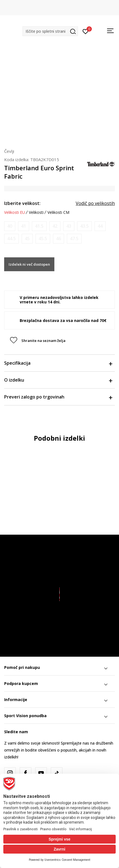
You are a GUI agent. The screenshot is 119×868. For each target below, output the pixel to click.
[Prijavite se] (86, 31)
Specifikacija (58, 363)
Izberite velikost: (22, 203)
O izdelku (58, 380)
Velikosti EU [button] (15, 212)
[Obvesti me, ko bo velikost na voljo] (10, 226)
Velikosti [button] (36, 212)
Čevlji (9, 151)
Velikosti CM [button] (58, 212)
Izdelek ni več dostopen (29, 264)
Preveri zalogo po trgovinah (58, 397)
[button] (50, 31)
